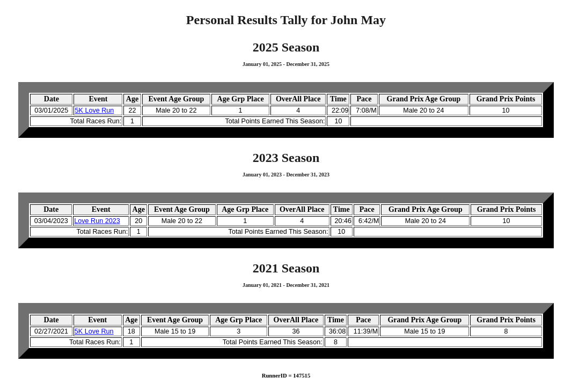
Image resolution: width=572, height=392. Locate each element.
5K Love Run (94, 110)
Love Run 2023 (97, 221)
